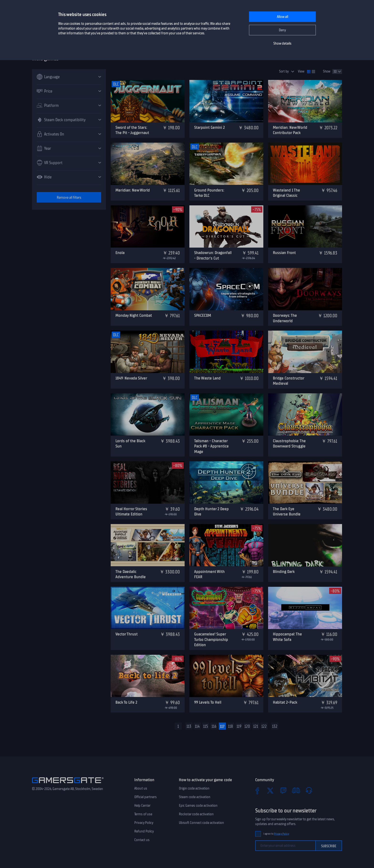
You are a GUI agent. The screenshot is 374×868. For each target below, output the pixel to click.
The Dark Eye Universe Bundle (287, 512)
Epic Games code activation (198, 806)
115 (206, 726)
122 (264, 726)
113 (189, 726)
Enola (120, 253)
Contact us (142, 840)
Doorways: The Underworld (285, 318)
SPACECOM (203, 315)
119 (239, 726)
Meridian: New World (133, 190)
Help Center (142, 806)
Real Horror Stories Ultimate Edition (131, 512)
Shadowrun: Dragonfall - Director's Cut (213, 255)
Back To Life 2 (126, 702)
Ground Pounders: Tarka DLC (209, 193)
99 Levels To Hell (208, 702)
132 (275, 726)
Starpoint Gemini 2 (209, 127)
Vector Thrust (127, 634)
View (301, 71)
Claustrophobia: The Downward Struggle (289, 444)
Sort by (284, 71)
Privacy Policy (144, 823)
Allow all (283, 17)
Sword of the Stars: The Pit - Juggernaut (132, 130)
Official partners (145, 797)
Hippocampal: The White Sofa (287, 637)
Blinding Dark (284, 572)
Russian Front (284, 253)
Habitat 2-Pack (285, 702)
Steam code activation (195, 797)
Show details (282, 43)
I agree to (276, 834)
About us (141, 788)
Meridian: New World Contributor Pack (290, 130)
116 (214, 726)
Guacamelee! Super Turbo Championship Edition (211, 639)
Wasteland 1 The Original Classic (286, 193)
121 (256, 726)
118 (231, 726)
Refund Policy (144, 831)
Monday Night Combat (134, 315)
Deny (282, 30)
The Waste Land (207, 378)
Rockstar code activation (196, 814)
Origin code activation (194, 788)
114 (197, 726)
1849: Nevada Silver (131, 378)
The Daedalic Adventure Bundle (131, 574)
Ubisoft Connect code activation (201, 823)
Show (327, 71)
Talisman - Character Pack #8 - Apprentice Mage (211, 446)
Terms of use (143, 814)
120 (247, 726)
